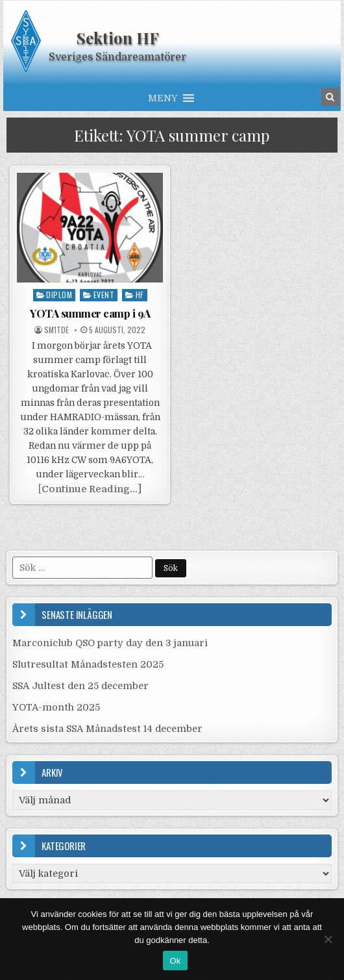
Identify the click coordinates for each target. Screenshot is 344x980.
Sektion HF (118, 38)
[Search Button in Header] (330, 97)
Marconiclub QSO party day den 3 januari (110, 643)
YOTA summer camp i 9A (90, 313)
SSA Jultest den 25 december (80, 686)
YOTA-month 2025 (56, 707)
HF (140, 295)
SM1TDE (56, 330)
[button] (163, 98)
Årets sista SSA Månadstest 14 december (107, 729)
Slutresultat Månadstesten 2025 (88, 664)
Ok (175, 961)
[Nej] (328, 939)
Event (104, 295)
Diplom (59, 295)
